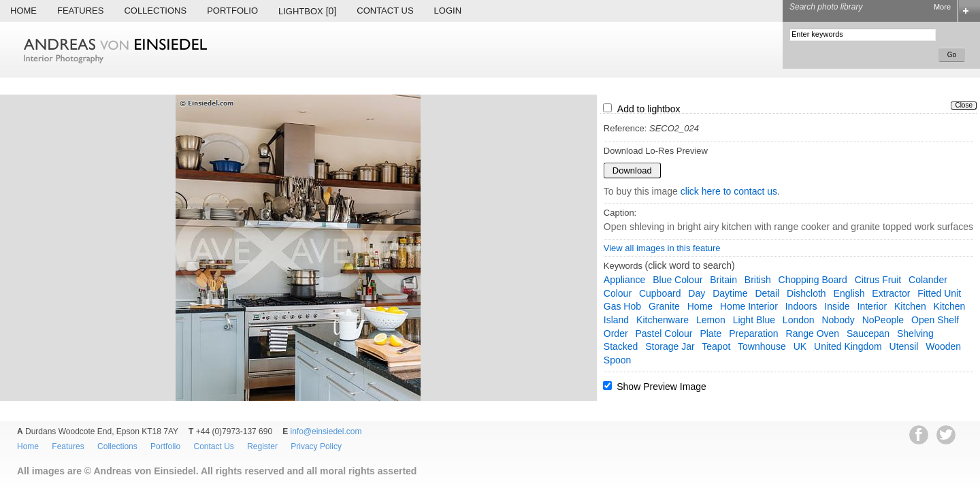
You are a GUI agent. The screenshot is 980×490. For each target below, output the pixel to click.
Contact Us (385, 11)
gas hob (622, 306)
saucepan (868, 333)
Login (448, 11)
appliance (625, 280)
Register (262, 446)
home (700, 306)
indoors (801, 306)
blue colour (677, 280)
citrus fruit (878, 280)
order (616, 333)
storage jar (670, 346)
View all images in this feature (662, 248)
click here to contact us (729, 191)
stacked (621, 346)
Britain (723, 280)
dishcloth (806, 293)
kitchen (910, 306)
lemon (711, 320)
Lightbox (307, 11)
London (799, 320)
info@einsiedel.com (326, 431)
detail (767, 293)
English (849, 293)
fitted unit (939, 293)
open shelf (935, 320)
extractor (891, 293)
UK (800, 346)
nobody (838, 320)
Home (23, 11)
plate (710, 333)
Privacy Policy (316, 446)
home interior (749, 306)
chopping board (813, 280)
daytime (730, 293)
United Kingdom (848, 346)
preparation (753, 333)
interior (872, 306)
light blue (754, 320)
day (697, 293)
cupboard (660, 293)
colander (928, 280)
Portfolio (232, 11)
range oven (813, 333)
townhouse (762, 346)
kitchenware (663, 320)
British (758, 280)
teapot (716, 346)
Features (80, 11)
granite (664, 306)
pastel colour (664, 333)
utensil (904, 346)
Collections (155, 11)
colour (618, 293)
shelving (915, 333)
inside (837, 306)
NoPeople (883, 320)
